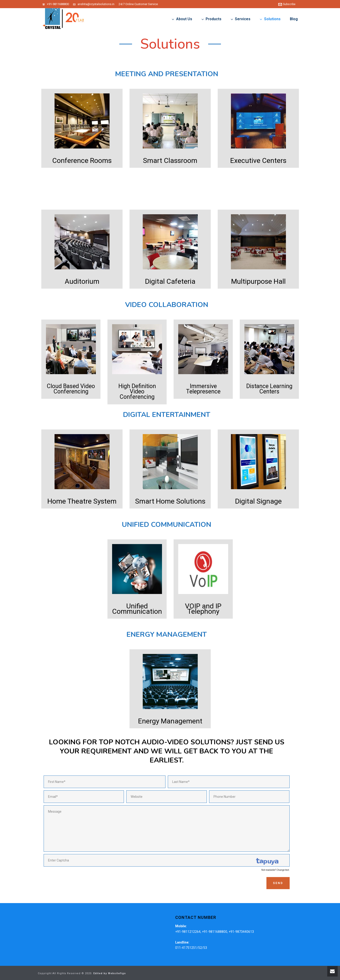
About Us (182, 19)
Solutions (270, 19)
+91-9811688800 (58, 4)
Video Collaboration (167, 305)
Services (241, 19)
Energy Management (167, 635)
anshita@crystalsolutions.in (96, 4)
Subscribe (287, 4)
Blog (294, 19)
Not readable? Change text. (275, 870)
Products (211, 19)
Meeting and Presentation (167, 74)
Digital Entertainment (167, 415)
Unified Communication (167, 525)
